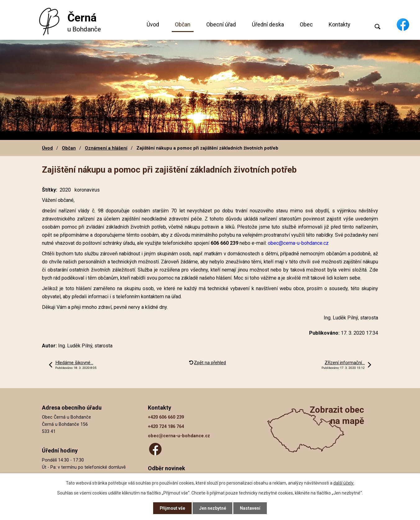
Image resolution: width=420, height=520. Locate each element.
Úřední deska (268, 24)
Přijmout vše (172, 508)
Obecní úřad (221, 24)
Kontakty (340, 24)
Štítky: (50, 190)
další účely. (344, 483)
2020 (65, 190)
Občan (183, 24)
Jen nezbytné (213, 508)
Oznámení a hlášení (106, 148)
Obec (306, 24)
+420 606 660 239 (166, 417)
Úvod (153, 24)
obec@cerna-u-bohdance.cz (179, 436)
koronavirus (87, 190)
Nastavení (250, 508)
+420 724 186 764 (166, 427)
